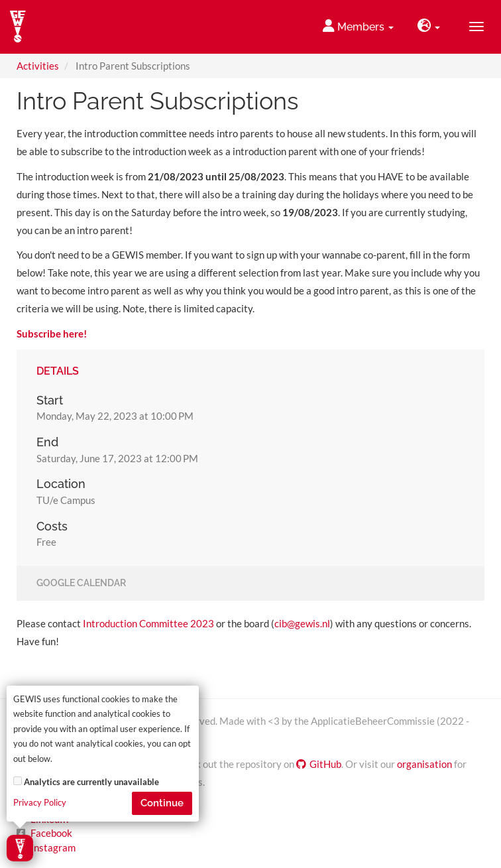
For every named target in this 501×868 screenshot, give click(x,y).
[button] (429, 27)
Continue (162, 803)
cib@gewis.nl (302, 623)
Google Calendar (81, 584)
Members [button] (358, 26)
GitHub (319, 764)
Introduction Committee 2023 (148, 623)
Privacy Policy (40, 803)
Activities (38, 66)
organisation (424, 764)
